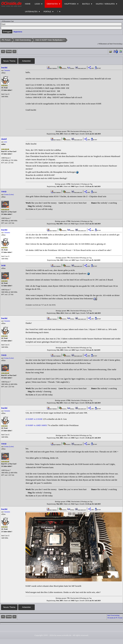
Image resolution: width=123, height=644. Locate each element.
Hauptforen (70, 4)
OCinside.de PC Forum (115, 618)
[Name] (61, 24)
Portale (47, 11)
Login (37, 4)
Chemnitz (7, 70)
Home (28, 4)
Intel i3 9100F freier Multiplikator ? (50, 40)
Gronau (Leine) (9, 194)
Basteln (86, 4)
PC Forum (6, 40)
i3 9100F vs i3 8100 (34, 419)
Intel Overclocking (23, 40)
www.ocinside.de (64, 635)
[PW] (61, 28)
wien (5, 142)
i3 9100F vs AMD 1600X (36, 425)
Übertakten (52, 4)
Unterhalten (31, 11)
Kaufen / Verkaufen (105, 4)
